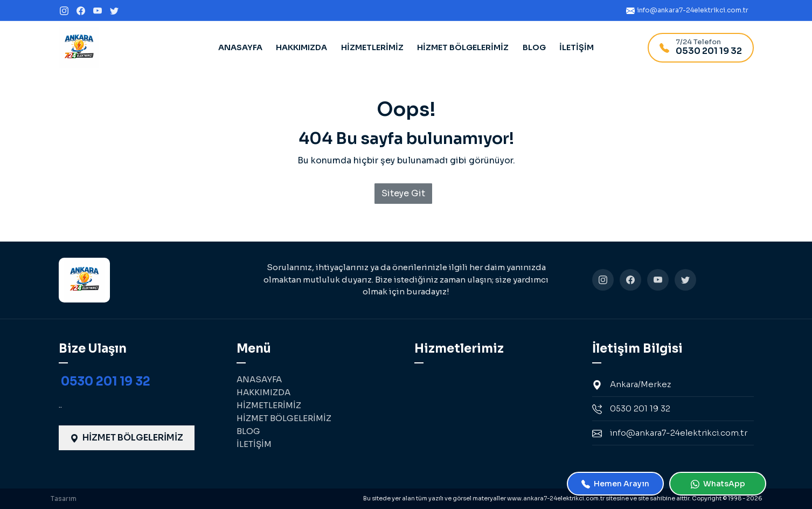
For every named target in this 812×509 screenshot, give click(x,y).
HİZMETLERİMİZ (372, 47)
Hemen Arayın (615, 484)
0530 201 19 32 (106, 381)
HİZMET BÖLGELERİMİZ (463, 47)
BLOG (534, 47)
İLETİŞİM (577, 47)
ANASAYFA (240, 47)
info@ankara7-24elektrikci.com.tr (670, 433)
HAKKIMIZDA (301, 47)
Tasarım (64, 498)
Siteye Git (403, 193)
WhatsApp (718, 484)
